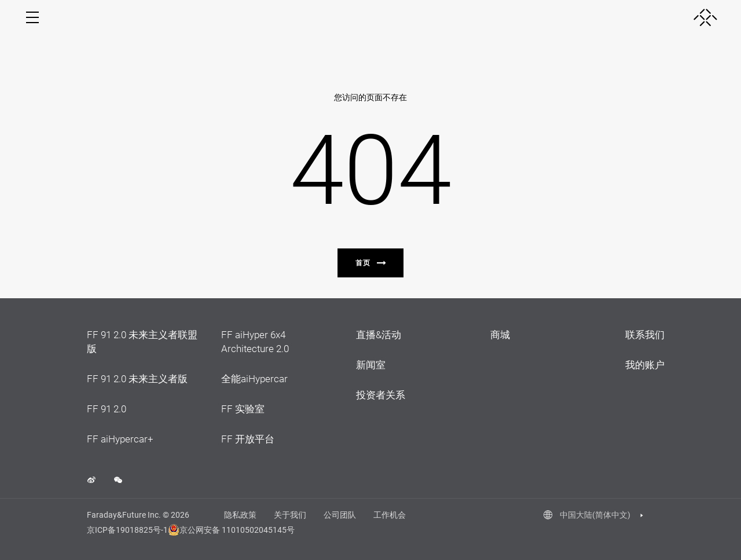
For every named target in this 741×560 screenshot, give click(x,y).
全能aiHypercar (254, 379)
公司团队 (340, 515)
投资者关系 (381, 395)
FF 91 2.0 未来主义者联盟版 (142, 342)
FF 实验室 (243, 409)
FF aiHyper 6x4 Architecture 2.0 (255, 342)
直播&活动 (379, 335)
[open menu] (32, 17)
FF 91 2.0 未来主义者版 (137, 379)
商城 (500, 335)
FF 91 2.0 (107, 409)
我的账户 (645, 365)
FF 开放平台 (248, 439)
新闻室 (371, 365)
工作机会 (390, 515)
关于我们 (290, 515)
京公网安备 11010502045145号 (225, 530)
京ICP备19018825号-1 (127, 530)
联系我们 (645, 335)
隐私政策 (240, 515)
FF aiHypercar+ (120, 439)
